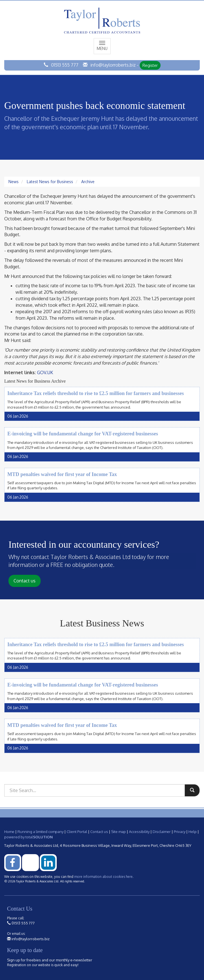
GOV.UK (45, 372)
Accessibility (139, 832)
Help (193, 832)
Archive (88, 182)
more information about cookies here (103, 877)
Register (150, 65)
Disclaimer (162, 832)
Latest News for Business (50, 182)
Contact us (25, 581)
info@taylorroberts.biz (113, 65)
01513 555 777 (65, 65)
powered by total (28, 837)
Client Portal (77, 832)
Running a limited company (40, 832)
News (14, 182)
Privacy (180, 832)
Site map (119, 832)
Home (9, 832)
